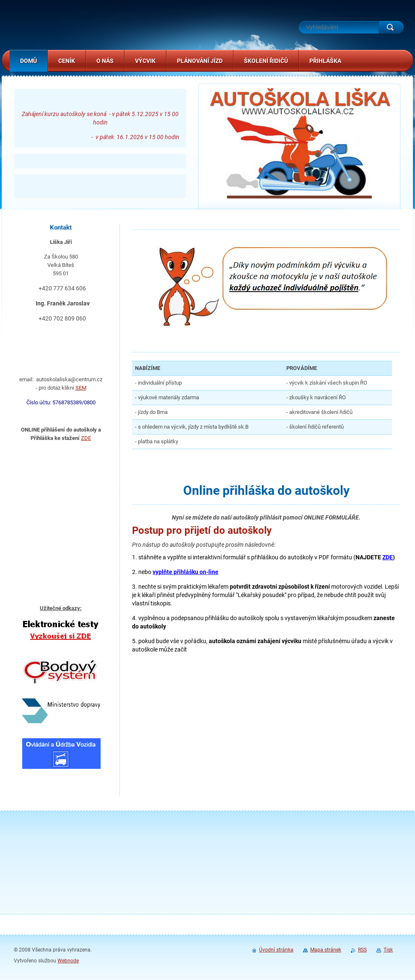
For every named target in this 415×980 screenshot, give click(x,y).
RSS (362, 950)
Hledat (391, 27)
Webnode (68, 961)
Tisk (388, 950)
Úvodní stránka (276, 950)
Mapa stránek (326, 950)
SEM (81, 388)
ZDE (86, 438)
